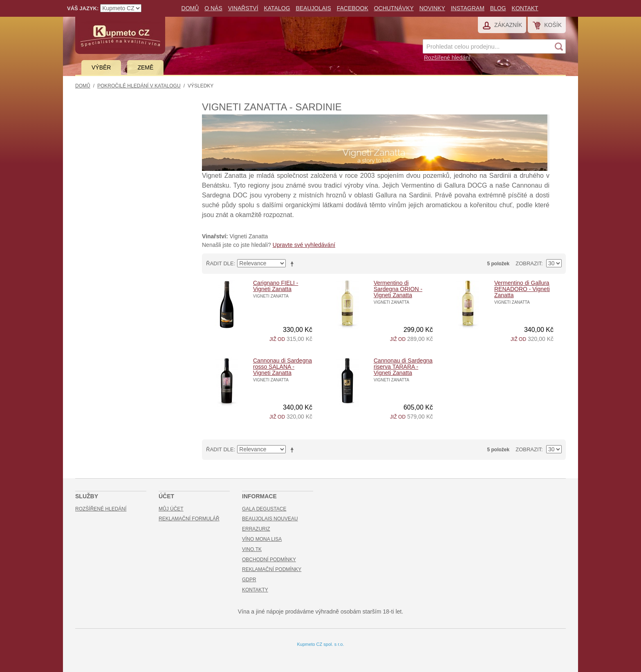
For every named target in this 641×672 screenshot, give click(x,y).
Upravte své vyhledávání (304, 245)
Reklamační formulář (189, 519)
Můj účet (171, 509)
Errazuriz (256, 529)
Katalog (277, 8)
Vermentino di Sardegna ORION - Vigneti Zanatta (398, 289)
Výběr (101, 67)
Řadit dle (220, 263)
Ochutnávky (394, 8)
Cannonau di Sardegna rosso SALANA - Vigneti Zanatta (282, 367)
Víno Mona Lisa (262, 539)
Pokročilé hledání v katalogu (139, 86)
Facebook (353, 8)
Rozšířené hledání (447, 58)
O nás (213, 8)
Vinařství (243, 8)
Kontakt (525, 8)
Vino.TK (252, 549)
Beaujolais (313, 8)
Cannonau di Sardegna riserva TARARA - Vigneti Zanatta (403, 367)
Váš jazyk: (83, 8)
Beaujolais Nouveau (270, 519)
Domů (190, 8)
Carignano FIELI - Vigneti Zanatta (276, 286)
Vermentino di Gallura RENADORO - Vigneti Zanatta (522, 289)
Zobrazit (528, 263)
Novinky (432, 8)
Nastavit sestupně (294, 264)
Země (145, 67)
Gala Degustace (264, 509)
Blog (498, 8)
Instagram (468, 8)
